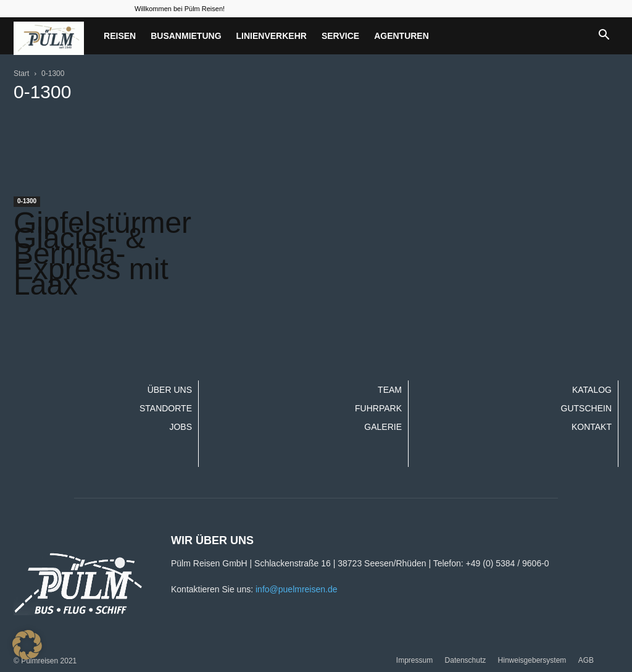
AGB (586, 660)
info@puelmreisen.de (297, 589)
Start (21, 73)
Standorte (166, 408)
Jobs (181, 427)
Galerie (383, 427)
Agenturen (401, 36)
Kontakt (592, 427)
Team (390, 390)
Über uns (170, 390)
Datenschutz (466, 660)
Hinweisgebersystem (532, 660)
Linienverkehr (272, 36)
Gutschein (586, 408)
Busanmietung (186, 36)
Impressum (414, 660)
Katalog (592, 390)
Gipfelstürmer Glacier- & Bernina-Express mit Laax (102, 254)
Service (340, 36)
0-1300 (27, 201)
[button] (604, 36)
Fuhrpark (378, 408)
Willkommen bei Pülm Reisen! (180, 9)
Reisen (120, 36)
